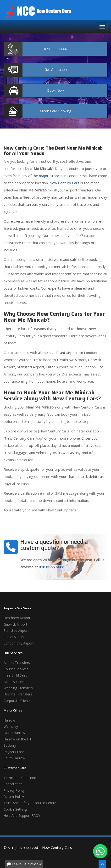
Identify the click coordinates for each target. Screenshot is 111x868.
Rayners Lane (14, 752)
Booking (55, 111)
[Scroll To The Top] (102, 864)
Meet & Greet (14, 682)
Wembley (11, 726)
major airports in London (59, 176)
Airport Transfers (17, 663)
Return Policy (14, 797)
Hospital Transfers (18, 694)
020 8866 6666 (52, 567)
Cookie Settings (16, 809)
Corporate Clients (17, 701)
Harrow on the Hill (18, 739)
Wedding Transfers (18, 688)
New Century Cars (64, 183)
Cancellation (13, 784)
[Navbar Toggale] (102, 27)
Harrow (9, 720)
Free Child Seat (15, 675)
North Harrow (14, 733)
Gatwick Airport (15, 624)
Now (55, 90)
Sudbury (10, 745)
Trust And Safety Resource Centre (30, 803)
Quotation (56, 70)
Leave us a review (24, 864)
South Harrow (14, 758)
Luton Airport (14, 637)
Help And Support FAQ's (22, 815)
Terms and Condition (20, 778)
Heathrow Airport (17, 618)
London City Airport (19, 643)
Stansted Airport (16, 630)
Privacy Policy (14, 790)
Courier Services (16, 669)
